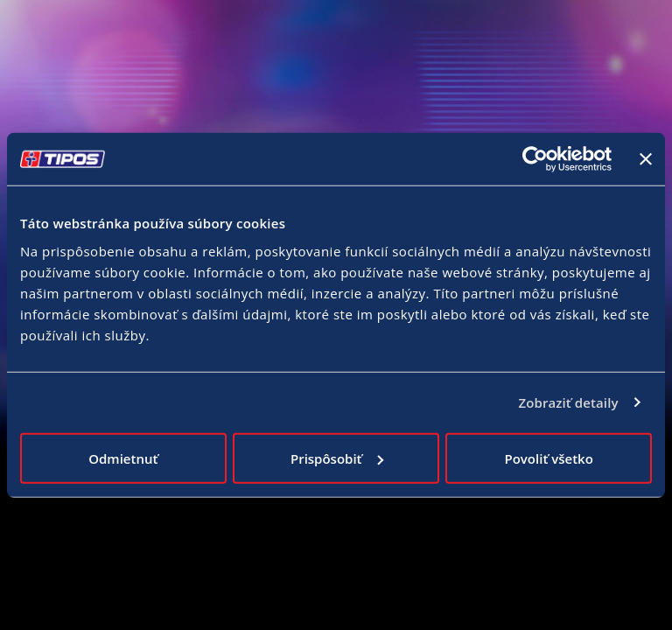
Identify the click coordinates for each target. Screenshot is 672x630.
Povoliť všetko (548, 458)
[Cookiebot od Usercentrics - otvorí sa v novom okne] (535, 159)
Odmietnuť (123, 458)
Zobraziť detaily (568, 402)
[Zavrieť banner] (646, 159)
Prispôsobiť (337, 458)
